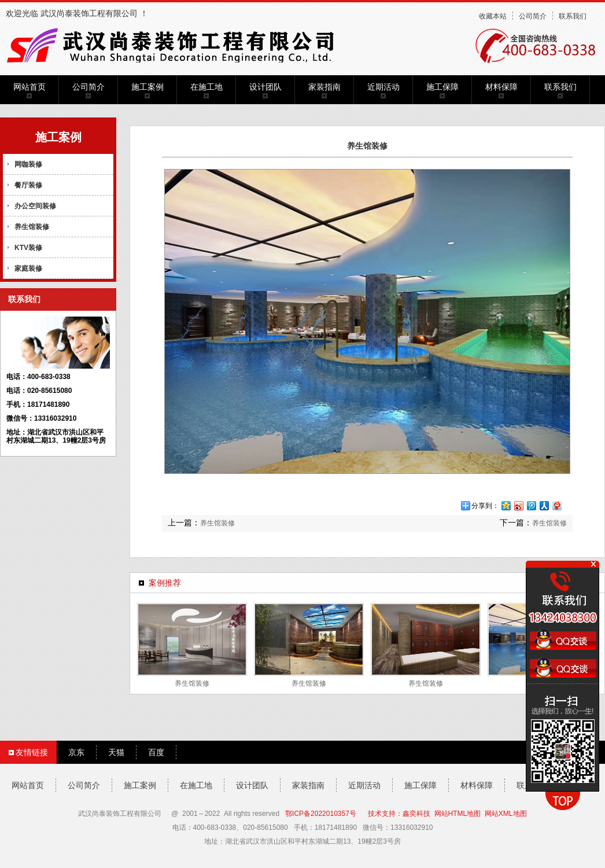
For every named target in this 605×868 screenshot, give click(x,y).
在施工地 (206, 87)
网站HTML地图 (458, 814)
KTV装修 (28, 248)
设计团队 (265, 87)
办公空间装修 (35, 206)
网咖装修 (28, 164)
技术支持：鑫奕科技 (399, 814)
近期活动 (383, 87)
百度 (156, 752)
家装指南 (324, 87)
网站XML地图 (506, 814)
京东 (76, 752)
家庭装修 (28, 269)
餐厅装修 (28, 185)
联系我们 (573, 16)
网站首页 (29, 87)
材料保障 (501, 87)
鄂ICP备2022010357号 (321, 814)
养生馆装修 (32, 227)
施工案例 (147, 87)
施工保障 (442, 87)
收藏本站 (493, 16)
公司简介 (533, 16)
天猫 (116, 752)
